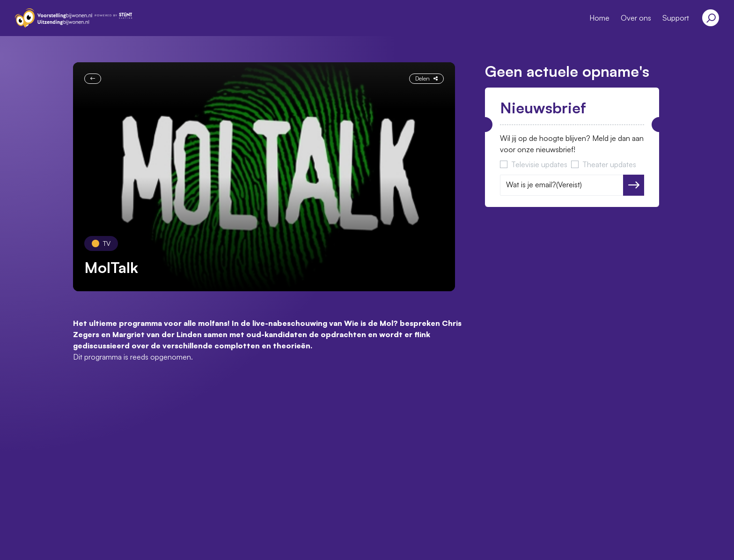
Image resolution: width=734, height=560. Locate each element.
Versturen (634, 185)
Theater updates (609, 164)
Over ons (636, 18)
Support (676, 18)
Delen (426, 78)
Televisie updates (539, 164)
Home (599, 18)
